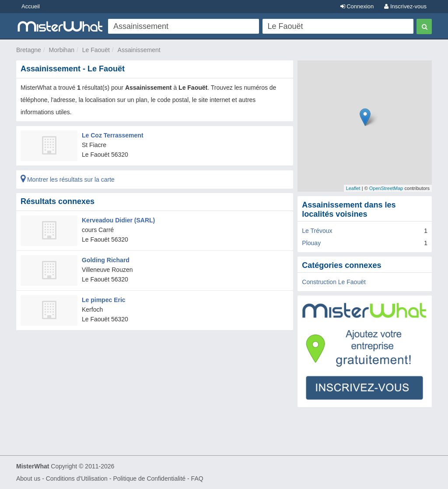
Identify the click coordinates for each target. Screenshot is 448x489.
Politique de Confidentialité (149, 478)
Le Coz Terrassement (113, 135)
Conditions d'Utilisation (77, 478)
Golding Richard (106, 260)
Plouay (311, 243)
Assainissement (139, 50)
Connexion (357, 6)
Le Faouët (96, 50)
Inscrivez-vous (405, 6)
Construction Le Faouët (334, 282)
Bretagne (29, 50)
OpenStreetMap (386, 188)
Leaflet (353, 188)
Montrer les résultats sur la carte (68, 179)
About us (28, 478)
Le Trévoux (317, 231)
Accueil (31, 6)
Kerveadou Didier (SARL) (118, 220)
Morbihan (62, 50)
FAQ (197, 478)
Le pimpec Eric (104, 300)
